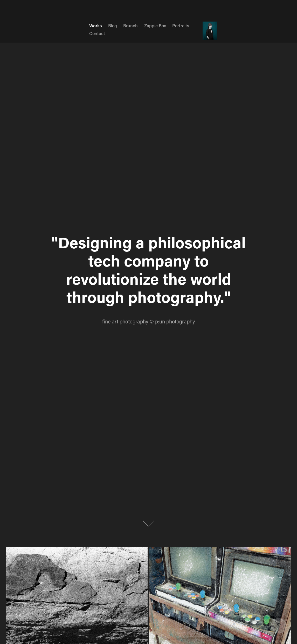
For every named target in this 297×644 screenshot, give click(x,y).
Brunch (130, 25)
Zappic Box (155, 25)
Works (96, 25)
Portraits (181, 25)
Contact (97, 33)
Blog (113, 25)
